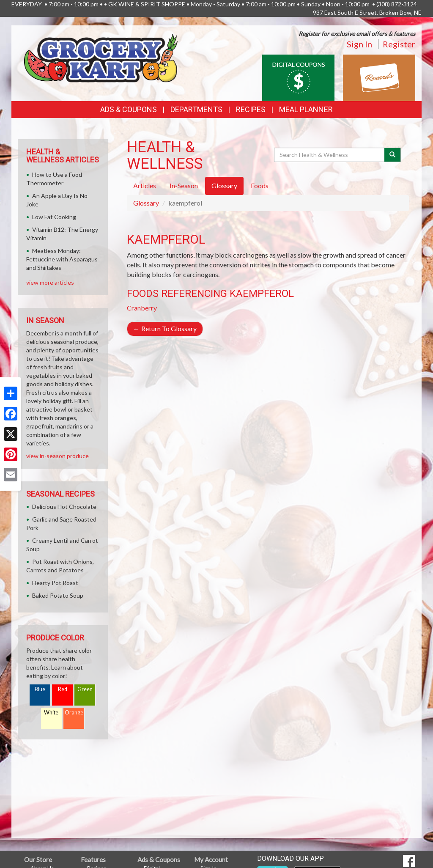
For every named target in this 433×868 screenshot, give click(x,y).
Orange (74, 713)
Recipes (251, 109)
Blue (40, 689)
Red (63, 689)
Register (399, 44)
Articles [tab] (145, 185)
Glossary (146, 203)
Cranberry (142, 308)
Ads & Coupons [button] (129, 109)
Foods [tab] (260, 185)
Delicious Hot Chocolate (64, 507)
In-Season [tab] (184, 185)
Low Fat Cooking (54, 217)
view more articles (50, 282)
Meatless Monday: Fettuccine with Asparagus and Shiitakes (62, 259)
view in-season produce (58, 456)
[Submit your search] (393, 155)
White (51, 713)
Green (85, 689)
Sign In (359, 44)
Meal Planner (306, 109)
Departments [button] (196, 109)
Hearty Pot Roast (55, 583)
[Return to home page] (101, 57)
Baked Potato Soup (58, 595)
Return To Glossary (165, 328)
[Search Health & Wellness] (330, 155)
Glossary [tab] (224, 185)
